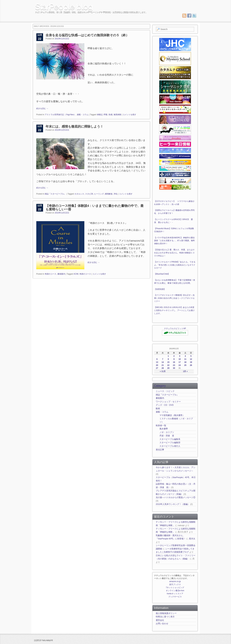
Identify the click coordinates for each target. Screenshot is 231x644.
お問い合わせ (162, 624)
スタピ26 (89, 194)
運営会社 (160, 620)
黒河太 (192, 539)
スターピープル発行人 (170, 446)
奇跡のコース (51, 274)
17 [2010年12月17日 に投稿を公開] (180, 362)
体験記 (100, 115)
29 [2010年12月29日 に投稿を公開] (168, 368)
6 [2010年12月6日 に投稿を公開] (157, 359)
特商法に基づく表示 (165, 617)
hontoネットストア (175, 594)
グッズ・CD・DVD (165, 405)
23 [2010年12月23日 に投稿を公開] (174, 365)
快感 (111, 115)
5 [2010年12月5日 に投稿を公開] (191, 356)
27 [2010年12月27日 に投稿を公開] (157, 368)
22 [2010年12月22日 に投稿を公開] (168, 365)
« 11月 (163, 371)
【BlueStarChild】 (162, 274)
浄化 (116, 194)
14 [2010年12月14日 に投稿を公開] (163, 362)
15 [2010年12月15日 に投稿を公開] (168, 362)
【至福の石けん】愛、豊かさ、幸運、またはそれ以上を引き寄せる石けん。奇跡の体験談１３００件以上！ (174, 253)
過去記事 (160, 450)
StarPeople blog (64, 7)
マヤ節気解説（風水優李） (172, 415)
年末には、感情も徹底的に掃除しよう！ (74, 126)
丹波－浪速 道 (167, 436)
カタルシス (79, 194)
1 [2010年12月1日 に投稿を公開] (168, 356)
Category (160, 386)
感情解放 (109, 194)
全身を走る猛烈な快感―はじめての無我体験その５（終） (87, 35)
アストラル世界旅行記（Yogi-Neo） (60, 115)
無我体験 (117, 115)
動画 (158, 408)
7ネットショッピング (175, 588)
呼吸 (106, 115)
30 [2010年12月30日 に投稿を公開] (174, 368)
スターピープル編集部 (170, 443)
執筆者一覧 (161, 426)
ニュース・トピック (165, 391)
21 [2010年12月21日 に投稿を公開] (163, 365)
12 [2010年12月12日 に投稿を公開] (191, 359)
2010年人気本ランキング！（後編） (173, 504)
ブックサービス (175, 597)
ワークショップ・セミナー (168, 402)
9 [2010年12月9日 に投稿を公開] (174, 359)
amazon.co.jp (175, 581)
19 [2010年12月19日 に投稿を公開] (191, 362)
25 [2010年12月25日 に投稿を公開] (185, 365)
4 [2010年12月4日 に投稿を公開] (185, 356)
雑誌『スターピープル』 (55, 194)
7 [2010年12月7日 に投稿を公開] (163, 359)
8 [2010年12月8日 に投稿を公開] (168, 359)
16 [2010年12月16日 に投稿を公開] (174, 362)
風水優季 (164, 429)
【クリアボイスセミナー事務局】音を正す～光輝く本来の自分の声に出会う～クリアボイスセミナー (174, 298)
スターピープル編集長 (170, 439)
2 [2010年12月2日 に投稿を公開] (174, 356)
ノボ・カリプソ (167, 432)
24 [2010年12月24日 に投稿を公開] (180, 365)
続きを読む (42, 108)
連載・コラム (83, 115)
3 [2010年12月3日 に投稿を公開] (180, 356)
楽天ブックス (175, 584)
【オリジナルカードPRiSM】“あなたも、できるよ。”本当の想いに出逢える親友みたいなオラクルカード (175, 265)
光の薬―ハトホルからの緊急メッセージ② (176, 497)
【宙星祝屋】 (160, 289)
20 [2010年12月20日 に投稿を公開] (157, 365)
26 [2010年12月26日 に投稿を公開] (191, 365)
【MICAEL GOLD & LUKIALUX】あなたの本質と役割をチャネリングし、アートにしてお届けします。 (174, 310)
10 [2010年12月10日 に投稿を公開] (180, 359)
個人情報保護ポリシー (166, 613)
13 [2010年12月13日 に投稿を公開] (157, 362)
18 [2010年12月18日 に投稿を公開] (185, 362)
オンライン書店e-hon (175, 591)
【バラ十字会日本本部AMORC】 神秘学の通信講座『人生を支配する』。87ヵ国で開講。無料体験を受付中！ (174, 241)
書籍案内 (61, 274)
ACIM (76, 274)
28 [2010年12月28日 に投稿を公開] (163, 368)
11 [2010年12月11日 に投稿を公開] (185, 359)
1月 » (185, 371)
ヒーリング (99, 194)
